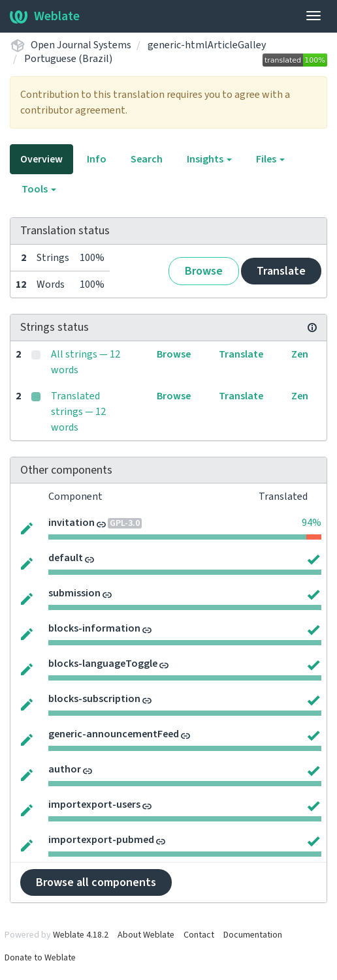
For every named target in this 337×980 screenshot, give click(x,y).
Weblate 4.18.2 (81, 935)
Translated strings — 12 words (78, 412)
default (66, 558)
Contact (199, 935)
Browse (204, 271)
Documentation (253, 935)
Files (270, 159)
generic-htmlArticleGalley (207, 45)
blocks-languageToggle (103, 664)
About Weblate (146, 935)
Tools (39, 189)
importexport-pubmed (101, 840)
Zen (300, 354)
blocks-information (94, 628)
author (65, 769)
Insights (209, 159)
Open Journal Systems (81, 45)
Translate (281, 271)
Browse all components (96, 882)
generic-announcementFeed (114, 734)
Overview (41, 159)
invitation (72, 523)
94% (312, 523)
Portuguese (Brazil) (68, 59)
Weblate (45, 16)
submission (74, 593)
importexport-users (94, 804)
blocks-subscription (94, 699)
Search (147, 159)
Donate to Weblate (40, 958)
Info (97, 159)
